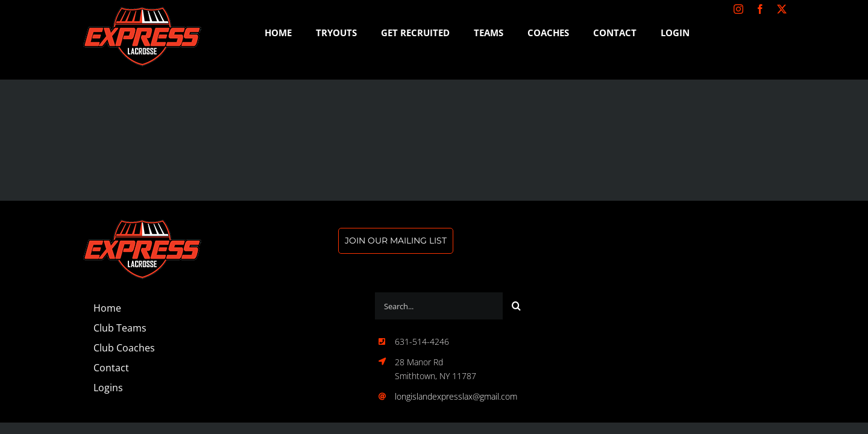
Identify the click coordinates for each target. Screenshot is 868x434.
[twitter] (782, 9)
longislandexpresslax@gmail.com (456, 396)
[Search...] (439, 306)
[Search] (516, 306)
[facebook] (760, 9)
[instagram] (738, 9)
